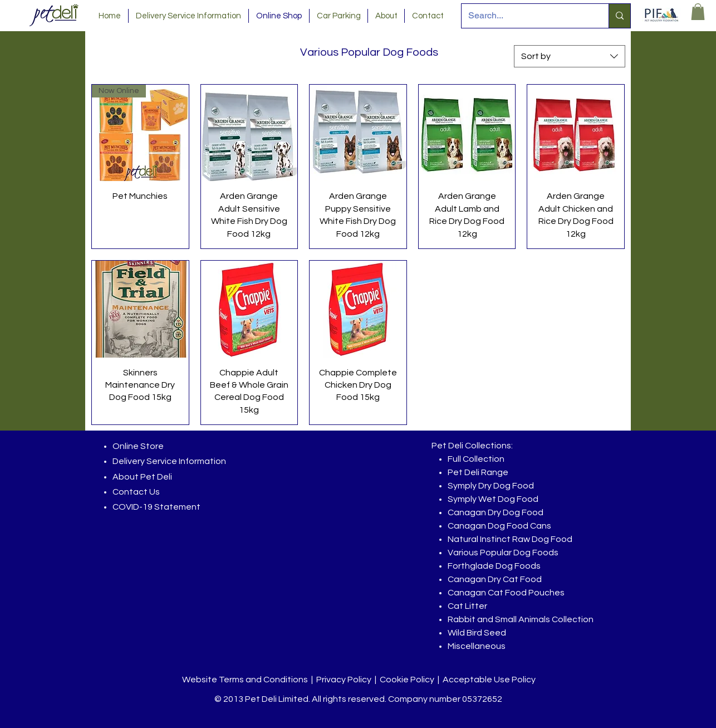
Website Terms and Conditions (245, 680)
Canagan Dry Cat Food (495, 579)
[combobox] (570, 56)
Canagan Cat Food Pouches (506, 593)
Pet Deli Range (478, 472)
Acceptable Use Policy (489, 680)
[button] (698, 12)
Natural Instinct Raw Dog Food (510, 539)
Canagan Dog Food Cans (499, 526)
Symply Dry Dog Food (491, 486)
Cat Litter (467, 606)
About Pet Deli (142, 477)
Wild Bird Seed (477, 633)
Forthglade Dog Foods (494, 566)
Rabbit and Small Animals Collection (521, 619)
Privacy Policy (344, 680)
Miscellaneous (477, 646)
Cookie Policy (407, 680)
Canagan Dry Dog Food (496, 512)
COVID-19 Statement (156, 507)
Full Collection (476, 459)
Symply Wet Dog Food (493, 499)
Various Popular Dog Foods (503, 553)
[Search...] (527, 16)
